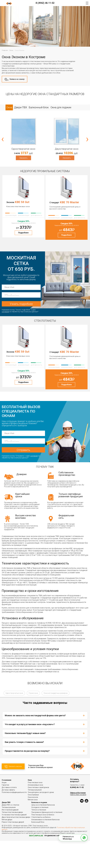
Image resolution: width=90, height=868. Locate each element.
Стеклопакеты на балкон (41, 844)
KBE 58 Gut (22, 202)
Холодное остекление (40, 835)
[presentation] (3, 139)
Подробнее (23, 233)
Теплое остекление (39, 837)
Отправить (23, 477)
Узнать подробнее (21, 304)
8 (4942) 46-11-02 (45, 3)
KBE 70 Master (69, 202)
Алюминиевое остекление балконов (45, 847)
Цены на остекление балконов (43, 832)
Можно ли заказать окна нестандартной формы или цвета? (45, 743)
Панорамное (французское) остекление (47, 839)
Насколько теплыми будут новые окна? (45, 760)
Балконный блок (38, 849)
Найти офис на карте (78, 822)
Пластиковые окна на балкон (43, 842)
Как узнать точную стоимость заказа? (45, 769)
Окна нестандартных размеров (56, 720)
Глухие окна (33, 720)
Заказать (23, 158)
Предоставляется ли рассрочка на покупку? (45, 778)
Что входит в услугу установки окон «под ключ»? (45, 752)
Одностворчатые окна (14, 720)
